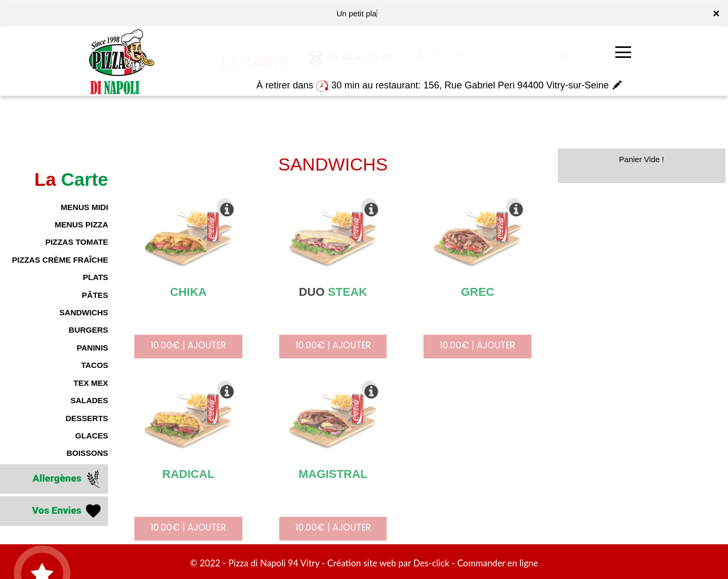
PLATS (95, 277)
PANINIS (93, 348)
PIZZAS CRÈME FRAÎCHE (60, 260)
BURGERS (88, 330)
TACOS (95, 365)
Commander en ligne (498, 563)
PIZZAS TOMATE (77, 242)
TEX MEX (91, 383)
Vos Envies (68, 511)
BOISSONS (87, 453)
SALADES (90, 400)
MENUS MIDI (84, 207)
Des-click (431, 563)
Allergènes (68, 479)
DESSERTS (87, 418)
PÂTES (95, 295)
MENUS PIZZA (82, 224)
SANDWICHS (84, 312)
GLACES (92, 436)
